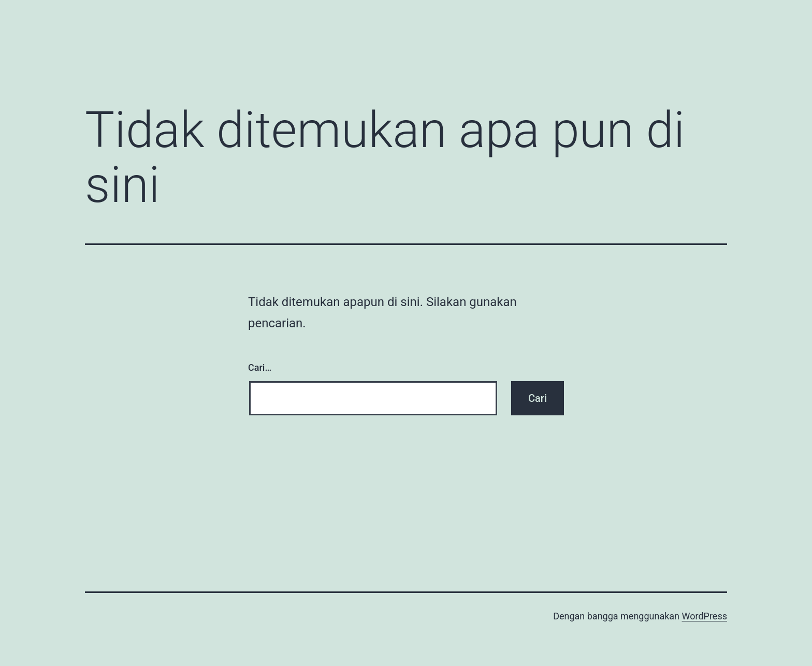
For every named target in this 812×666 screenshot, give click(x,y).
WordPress (705, 616)
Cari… (260, 367)
